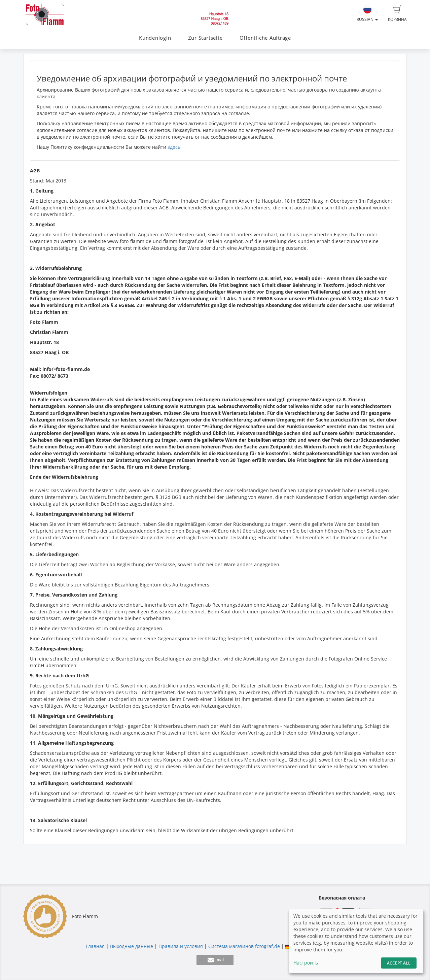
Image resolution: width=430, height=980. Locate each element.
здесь (174, 147)
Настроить (306, 963)
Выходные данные (132, 946)
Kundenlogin (155, 38)
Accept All (399, 963)
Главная (95, 946)
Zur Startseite (205, 38)
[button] (215, 960)
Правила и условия (181, 946)
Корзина (397, 14)
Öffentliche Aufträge (265, 38)
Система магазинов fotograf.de (244, 946)
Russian (367, 14)
